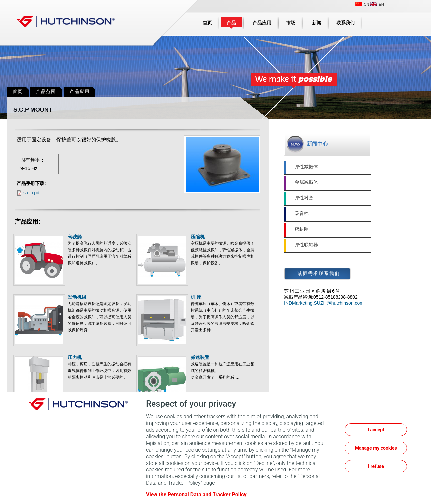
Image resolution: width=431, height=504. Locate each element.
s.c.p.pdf (32, 193)
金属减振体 (306, 182)
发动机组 (77, 297)
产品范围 (46, 91)
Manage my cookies (376, 448)
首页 (207, 23)
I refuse (376, 466)
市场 (291, 23)
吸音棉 (302, 213)
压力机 (75, 357)
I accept (376, 430)
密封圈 (302, 229)
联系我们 (345, 23)
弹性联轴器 (306, 245)
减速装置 (200, 357)
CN (366, 4)
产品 (231, 23)
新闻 (317, 23)
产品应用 (262, 23)
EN (381, 4)
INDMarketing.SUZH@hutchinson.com (324, 303)
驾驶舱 (75, 237)
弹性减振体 (306, 167)
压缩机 (198, 237)
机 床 (196, 297)
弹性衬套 (304, 198)
